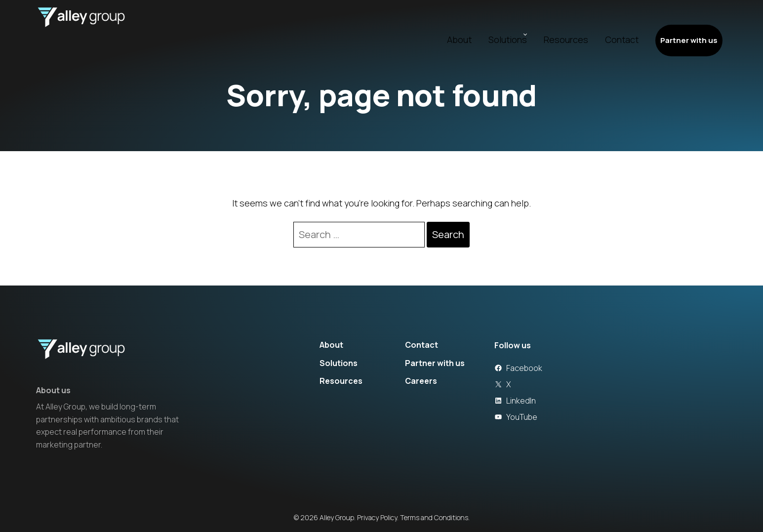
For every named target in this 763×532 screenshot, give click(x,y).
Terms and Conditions (434, 517)
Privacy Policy (377, 517)
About (436, 21)
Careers (421, 381)
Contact (603, 21)
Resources (547, 21)
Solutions (484, 21)
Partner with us (678, 21)
